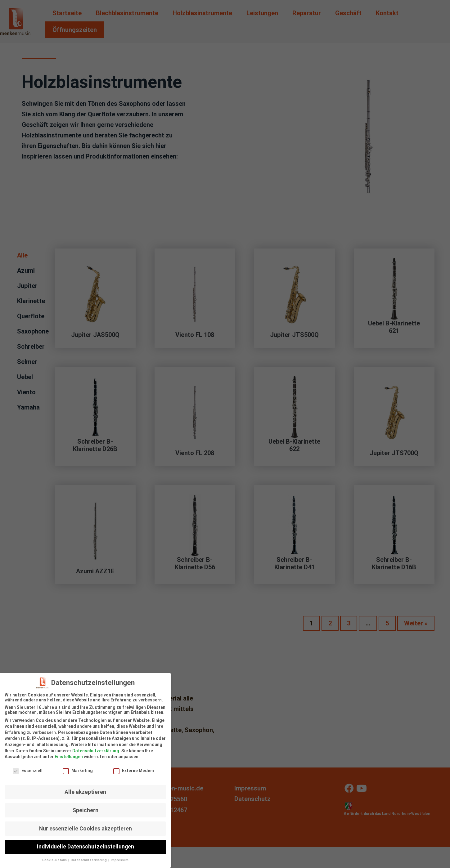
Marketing (78, 767)
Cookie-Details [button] (55, 857)
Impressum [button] (120, 857)
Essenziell (28, 767)
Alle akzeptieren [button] (85, 789)
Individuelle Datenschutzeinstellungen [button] (85, 843)
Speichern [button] (85, 807)
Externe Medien (134, 767)
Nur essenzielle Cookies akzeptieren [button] (85, 825)
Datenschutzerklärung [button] (89, 857)
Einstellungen (69, 754)
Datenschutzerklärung (96, 747)
